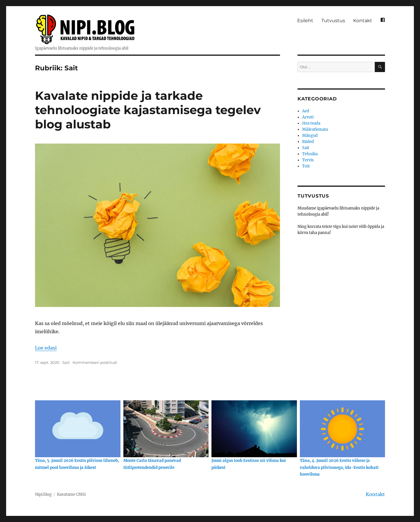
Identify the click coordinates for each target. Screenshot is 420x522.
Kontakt (363, 21)
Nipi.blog (43, 494)
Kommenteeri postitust (95, 362)
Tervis (308, 160)
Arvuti (308, 117)
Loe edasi (46, 348)
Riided (308, 142)
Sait (66, 362)
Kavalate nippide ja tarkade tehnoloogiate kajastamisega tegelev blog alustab (148, 110)
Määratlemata (315, 129)
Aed (306, 111)
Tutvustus (333, 21)
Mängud (310, 136)
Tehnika (310, 154)
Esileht (305, 21)
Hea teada (311, 123)
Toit (306, 166)
